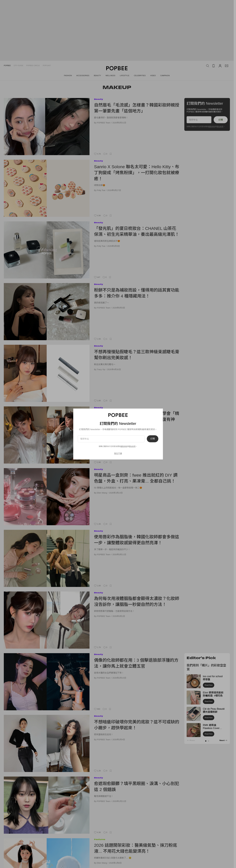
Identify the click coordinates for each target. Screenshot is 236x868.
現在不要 (118, 453)
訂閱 (153, 439)
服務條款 (124, 446)
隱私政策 (132, 446)
